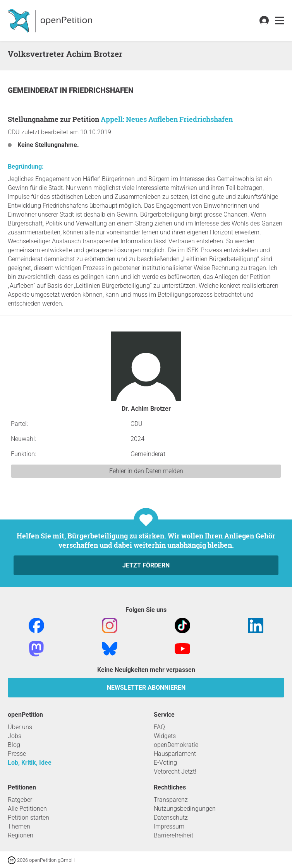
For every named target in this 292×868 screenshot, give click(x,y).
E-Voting (165, 763)
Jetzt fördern (146, 565)
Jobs (15, 736)
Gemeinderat (34, 90)
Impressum (169, 826)
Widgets (165, 736)
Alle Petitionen (27, 809)
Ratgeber (20, 800)
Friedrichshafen (101, 90)
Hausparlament (175, 754)
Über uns (20, 727)
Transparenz (171, 800)
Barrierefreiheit (173, 835)
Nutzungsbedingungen (185, 809)
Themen (19, 826)
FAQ (159, 727)
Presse (17, 754)
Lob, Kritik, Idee (30, 763)
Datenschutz (171, 818)
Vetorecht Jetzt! (175, 771)
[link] (280, 21)
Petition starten (28, 818)
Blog (14, 745)
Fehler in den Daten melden (146, 471)
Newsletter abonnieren (146, 688)
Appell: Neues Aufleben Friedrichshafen (167, 119)
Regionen (21, 835)
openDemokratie (176, 745)
